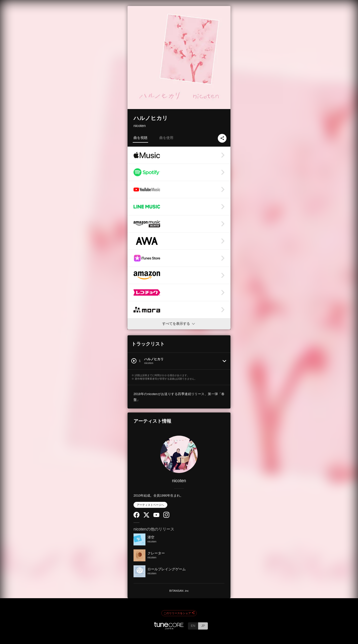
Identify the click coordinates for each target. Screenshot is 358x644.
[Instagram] (166, 517)
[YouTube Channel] (156, 516)
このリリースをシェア (179, 613)
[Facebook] (136, 517)
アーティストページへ (150, 505)
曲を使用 (166, 138)
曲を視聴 (140, 138)
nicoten (140, 126)
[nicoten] (179, 454)
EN (193, 626)
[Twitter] (146, 516)
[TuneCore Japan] (169, 628)
